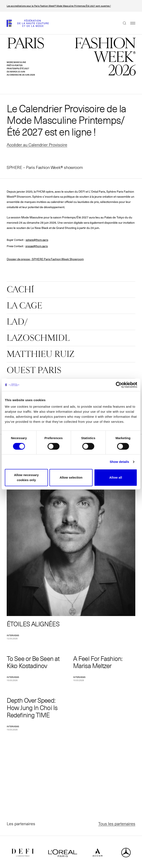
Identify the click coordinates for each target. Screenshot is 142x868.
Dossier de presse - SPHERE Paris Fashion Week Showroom (45, 259)
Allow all (116, 477)
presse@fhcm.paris (37, 246)
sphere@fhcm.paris (37, 240)
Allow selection (71, 477)
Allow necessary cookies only (26, 477)
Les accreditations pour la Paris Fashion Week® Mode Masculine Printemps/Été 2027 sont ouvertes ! (59, 6)
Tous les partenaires (117, 824)
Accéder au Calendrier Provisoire (37, 145)
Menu (131, 23)
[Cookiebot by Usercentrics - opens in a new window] (119, 385)
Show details (119, 462)
